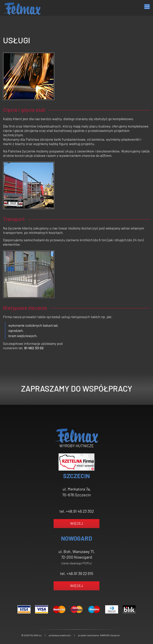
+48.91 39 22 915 (80, 573)
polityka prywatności (60, 635)
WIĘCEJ (77, 523)
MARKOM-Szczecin (110, 635)
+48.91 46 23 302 (80, 511)
